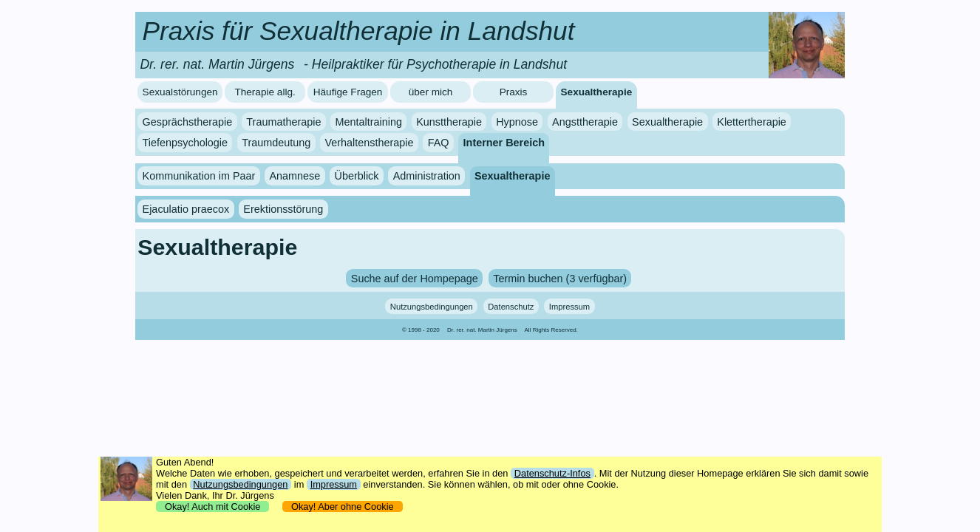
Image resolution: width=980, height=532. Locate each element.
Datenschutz (511, 307)
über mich (431, 92)
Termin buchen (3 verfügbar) (560, 278)
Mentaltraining (369, 122)
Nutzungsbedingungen (432, 307)
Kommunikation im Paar (199, 176)
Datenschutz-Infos (552, 473)
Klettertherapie (752, 122)
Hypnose (517, 122)
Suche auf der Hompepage (415, 278)
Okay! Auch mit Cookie (213, 507)
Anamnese (295, 176)
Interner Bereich (504, 143)
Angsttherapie (585, 122)
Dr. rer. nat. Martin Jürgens (482, 330)
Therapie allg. (265, 92)
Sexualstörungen (180, 92)
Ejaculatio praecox (186, 209)
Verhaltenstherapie (369, 143)
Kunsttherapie (449, 122)
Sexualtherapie (597, 92)
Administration (427, 176)
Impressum (569, 307)
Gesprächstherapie (188, 122)
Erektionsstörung (283, 209)
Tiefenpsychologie (185, 143)
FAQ (439, 143)
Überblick (357, 176)
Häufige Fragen (348, 92)
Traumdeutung (276, 143)
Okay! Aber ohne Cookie (343, 507)
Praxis (514, 92)
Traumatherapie (283, 122)
